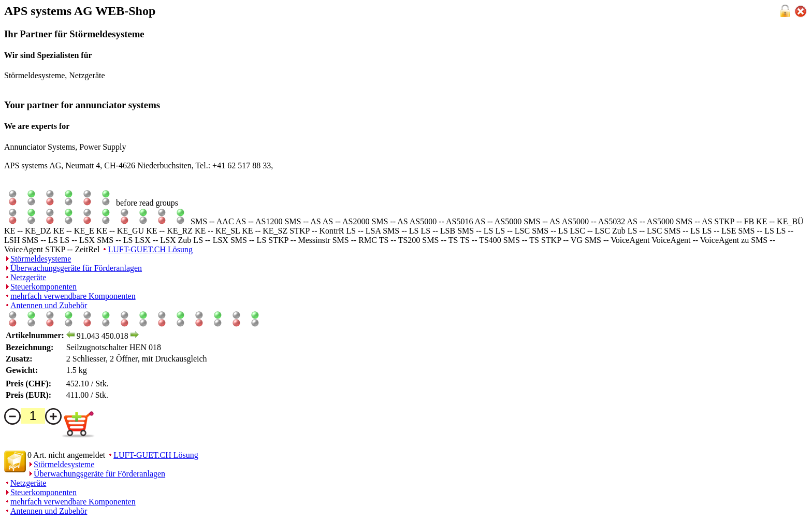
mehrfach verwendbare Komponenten (73, 296)
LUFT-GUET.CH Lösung (150, 249)
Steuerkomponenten (44, 287)
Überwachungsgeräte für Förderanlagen (76, 268)
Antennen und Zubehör (49, 305)
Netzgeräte (28, 277)
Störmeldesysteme (41, 259)
